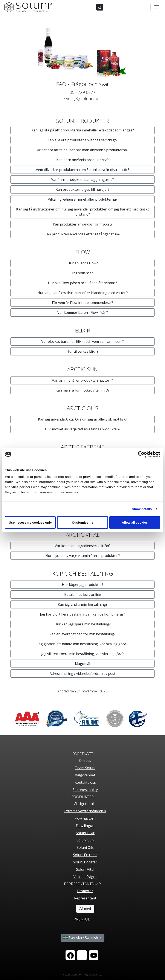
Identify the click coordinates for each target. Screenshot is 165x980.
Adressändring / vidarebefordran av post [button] (82, 674)
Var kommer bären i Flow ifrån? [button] (83, 312)
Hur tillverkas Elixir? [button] (82, 351)
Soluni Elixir (85, 833)
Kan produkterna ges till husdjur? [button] (83, 189)
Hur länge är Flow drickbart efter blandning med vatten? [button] (83, 293)
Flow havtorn (85, 818)
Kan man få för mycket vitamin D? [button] (83, 390)
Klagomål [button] (82, 664)
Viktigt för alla (85, 804)
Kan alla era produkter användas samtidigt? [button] (82, 140)
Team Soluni (85, 768)
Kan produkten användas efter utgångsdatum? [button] (82, 234)
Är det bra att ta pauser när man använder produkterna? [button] (83, 150)
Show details (142, 509)
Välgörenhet (85, 775)
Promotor (85, 891)
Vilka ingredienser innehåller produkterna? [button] (83, 199)
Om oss (85, 761)
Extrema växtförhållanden (85, 811)
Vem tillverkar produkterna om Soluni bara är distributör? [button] (82, 170)
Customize (83, 522)
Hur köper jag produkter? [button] (83, 585)
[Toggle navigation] (156, 7)
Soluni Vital (85, 869)
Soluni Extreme (85, 855)
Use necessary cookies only (30, 522)
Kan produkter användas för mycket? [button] (83, 224)
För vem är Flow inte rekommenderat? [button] (82, 303)
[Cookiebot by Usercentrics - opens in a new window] (141, 454)
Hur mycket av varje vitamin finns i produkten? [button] (83, 556)
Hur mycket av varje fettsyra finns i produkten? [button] (83, 429)
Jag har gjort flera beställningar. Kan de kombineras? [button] (82, 614)
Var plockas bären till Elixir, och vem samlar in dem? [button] (82, 341)
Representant (85, 898)
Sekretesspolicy (85, 790)
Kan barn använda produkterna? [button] (82, 160)
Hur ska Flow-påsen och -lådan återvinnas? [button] (82, 283)
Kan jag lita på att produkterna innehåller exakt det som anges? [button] (83, 130)
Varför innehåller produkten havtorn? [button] (82, 380)
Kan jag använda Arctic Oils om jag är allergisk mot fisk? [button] (83, 419)
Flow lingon (85, 826)
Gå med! (85, 909)
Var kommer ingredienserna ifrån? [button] (83, 546)
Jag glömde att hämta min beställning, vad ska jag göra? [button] (83, 644)
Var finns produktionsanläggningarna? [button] (82, 180)
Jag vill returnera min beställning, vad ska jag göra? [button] (82, 654)
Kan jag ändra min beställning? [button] (83, 604)
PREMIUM (82, 919)
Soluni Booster (85, 862)
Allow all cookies (135, 522)
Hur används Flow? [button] (83, 263)
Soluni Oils (85, 847)
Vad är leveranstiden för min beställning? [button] (82, 634)
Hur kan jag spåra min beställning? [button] (82, 624)
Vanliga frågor (85, 877)
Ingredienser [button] (83, 273)
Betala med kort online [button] (83, 594)
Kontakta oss (85, 782)
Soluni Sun (85, 840)
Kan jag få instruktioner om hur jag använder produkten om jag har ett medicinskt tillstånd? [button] (82, 212)
